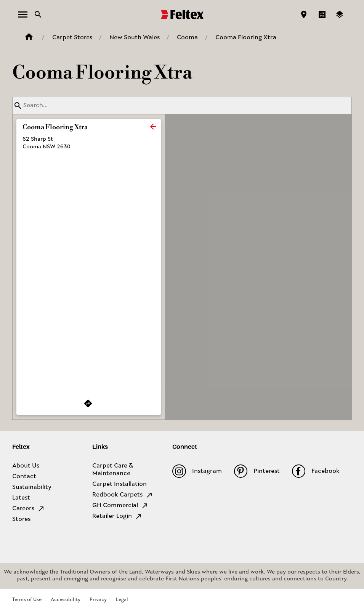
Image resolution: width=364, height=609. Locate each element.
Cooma (187, 38)
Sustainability (32, 487)
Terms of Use (27, 600)
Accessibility (66, 600)
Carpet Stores (72, 38)
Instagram (197, 471)
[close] (153, 127)
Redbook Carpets (123, 495)
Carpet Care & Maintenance (113, 470)
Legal (122, 600)
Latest (21, 498)
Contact (24, 477)
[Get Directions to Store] (89, 403)
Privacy (98, 600)
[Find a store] (304, 14)
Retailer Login (117, 516)
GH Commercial (120, 506)
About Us (26, 466)
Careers (29, 509)
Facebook (316, 471)
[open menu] (23, 14)
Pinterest (257, 471)
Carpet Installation (119, 484)
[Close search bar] (38, 14)
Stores (21, 519)
